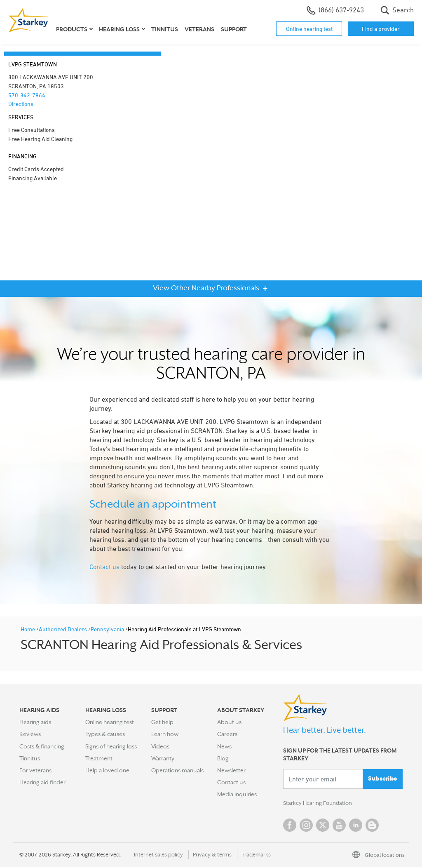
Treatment (99, 758)
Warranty (163, 758)
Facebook (290, 826)
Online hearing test (309, 29)
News (224, 746)
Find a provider (381, 29)
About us (229, 722)
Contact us (104, 567)
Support (234, 29)
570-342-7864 (27, 95)
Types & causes (105, 734)
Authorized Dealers (63, 629)
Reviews (30, 734)
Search (397, 10)
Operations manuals (177, 770)
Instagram (306, 826)
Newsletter (231, 770)
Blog (223, 758)
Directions (21, 104)
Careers (227, 734)
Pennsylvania (108, 629)
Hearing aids (35, 722)
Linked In (356, 826)
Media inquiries (237, 794)
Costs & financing (42, 746)
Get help (162, 722)
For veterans (35, 770)
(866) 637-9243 (335, 10)
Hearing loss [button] (119, 29)
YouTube (339, 826)
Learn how (165, 734)
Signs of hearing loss (111, 746)
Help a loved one (107, 770)
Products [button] (72, 29)
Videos (160, 746)
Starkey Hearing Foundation (319, 804)
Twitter (323, 826)
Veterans (199, 29)
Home (28, 629)
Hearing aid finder (42, 782)
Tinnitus (165, 29)
